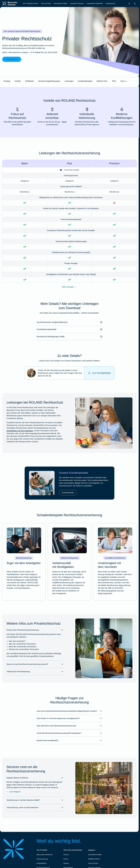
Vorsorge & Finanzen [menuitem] (77, 3)
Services (124, 81)
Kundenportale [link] (68, 493)
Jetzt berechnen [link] (12, 59)
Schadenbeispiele (85, 81)
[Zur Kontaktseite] (99, 373)
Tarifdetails (29, 81)
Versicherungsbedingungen (49, 81)
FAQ (114, 81)
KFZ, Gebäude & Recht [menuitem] (31, 3)
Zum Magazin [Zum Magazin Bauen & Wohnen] (14, 792)
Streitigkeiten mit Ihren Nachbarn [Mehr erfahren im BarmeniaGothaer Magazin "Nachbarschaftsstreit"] (20, 431)
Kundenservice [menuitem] (110, 3)
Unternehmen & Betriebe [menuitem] (95, 3)
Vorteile (18, 81)
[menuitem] (129, 4)
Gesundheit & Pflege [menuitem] (61, 3)
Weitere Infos (102, 81)
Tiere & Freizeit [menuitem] (46, 3)
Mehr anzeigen (69, 287)
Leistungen (69, 81)
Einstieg (7, 81)
